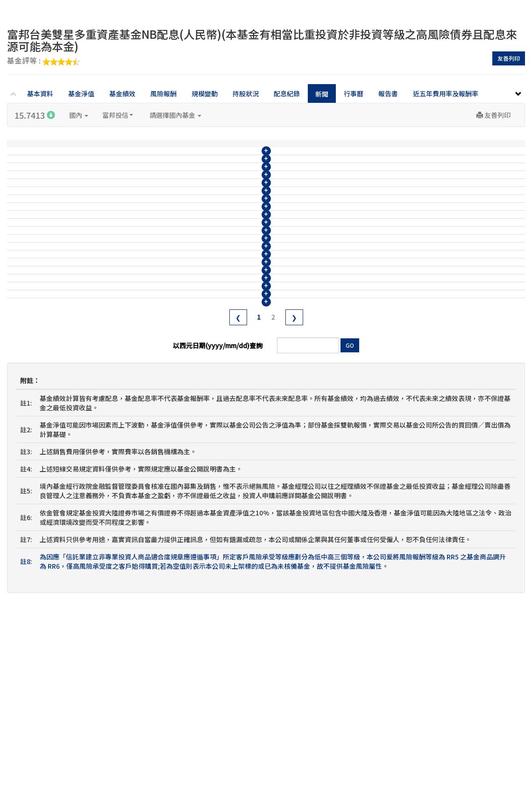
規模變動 (205, 93)
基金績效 (122, 93)
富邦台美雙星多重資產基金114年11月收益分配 (196, 234)
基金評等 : (43, 61)
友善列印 (509, 58)
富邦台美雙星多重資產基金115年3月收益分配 (194, 165)
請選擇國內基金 (175, 115)
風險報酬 (163, 93)
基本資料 (40, 93)
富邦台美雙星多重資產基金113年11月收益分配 (196, 442)
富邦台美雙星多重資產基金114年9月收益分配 (194, 269)
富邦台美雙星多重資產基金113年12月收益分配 (196, 424)
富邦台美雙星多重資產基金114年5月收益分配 (194, 338)
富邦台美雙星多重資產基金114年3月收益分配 (194, 372)
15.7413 (35, 115)
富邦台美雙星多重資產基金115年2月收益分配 (194, 182)
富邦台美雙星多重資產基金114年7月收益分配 (194, 303)
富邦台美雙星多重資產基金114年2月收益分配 (194, 390)
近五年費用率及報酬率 (446, 93)
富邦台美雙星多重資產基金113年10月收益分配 (196, 459)
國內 (79, 115)
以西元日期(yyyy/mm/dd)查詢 (218, 542)
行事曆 (354, 93)
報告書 (388, 93)
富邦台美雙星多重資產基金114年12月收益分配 (196, 217)
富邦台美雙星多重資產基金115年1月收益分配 (194, 200)
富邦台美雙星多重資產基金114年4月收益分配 (194, 355)
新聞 (322, 94)
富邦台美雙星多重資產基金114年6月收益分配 (194, 321)
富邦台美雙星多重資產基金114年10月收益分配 (196, 251)
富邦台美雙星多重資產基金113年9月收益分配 (194, 476)
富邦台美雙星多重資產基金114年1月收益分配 (194, 407)
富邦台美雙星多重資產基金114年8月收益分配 (194, 286)
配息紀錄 (287, 93)
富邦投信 (118, 115)
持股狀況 (246, 93)
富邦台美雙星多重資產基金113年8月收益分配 (194, 493)
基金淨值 (81, 93)
